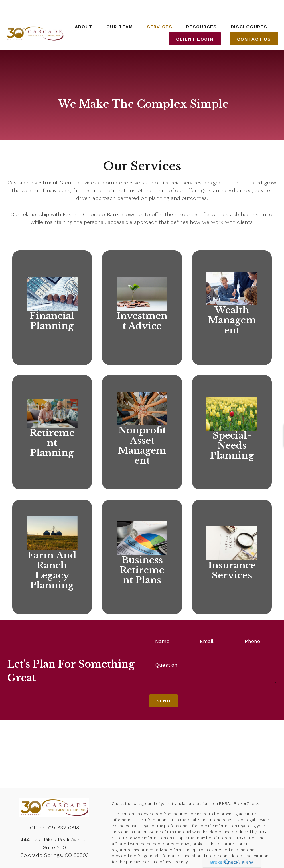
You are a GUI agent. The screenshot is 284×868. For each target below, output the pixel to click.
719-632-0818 (63, 811)
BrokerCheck (246, 787)
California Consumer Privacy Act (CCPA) (149, 861)
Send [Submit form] (164, 684)
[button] (84, 10)
